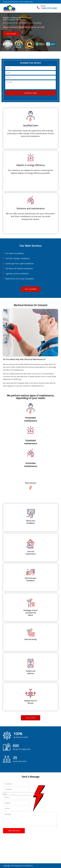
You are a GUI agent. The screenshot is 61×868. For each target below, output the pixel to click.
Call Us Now (11, 34)
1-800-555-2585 (49, 8)
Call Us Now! (30, 289)
